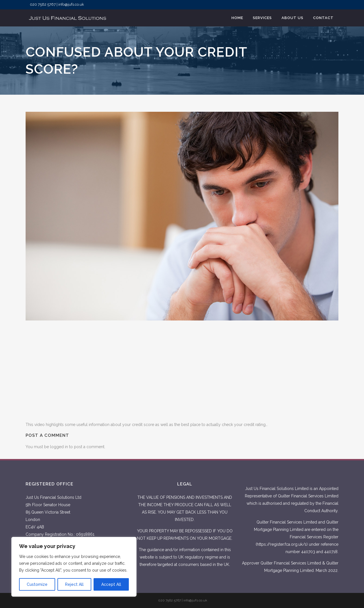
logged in (59, 447)
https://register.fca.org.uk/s (282, 544)
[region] (74, 567)
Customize (37, 584)
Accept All (111, 584)
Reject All (74, 584)
